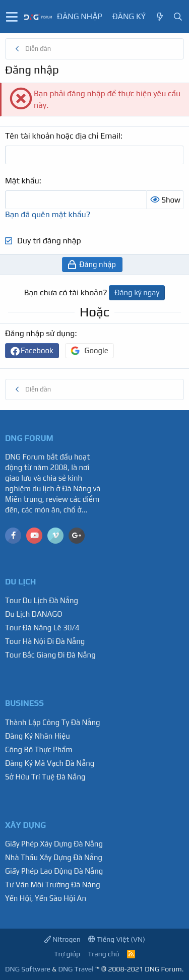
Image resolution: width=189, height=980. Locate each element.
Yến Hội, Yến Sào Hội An (46, 898)
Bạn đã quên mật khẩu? (48, 214)
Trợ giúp (67, 954)
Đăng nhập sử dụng (40, 333)
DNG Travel (76, 969)
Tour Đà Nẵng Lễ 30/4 (42, 628)
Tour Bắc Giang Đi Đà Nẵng (50, 655)
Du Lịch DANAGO (34, 614)
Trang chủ (103, 954)
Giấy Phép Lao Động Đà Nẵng (54, 871)
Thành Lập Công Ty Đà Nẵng (53, 722)
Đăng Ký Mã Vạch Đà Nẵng (50, 763)
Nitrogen (62, 939)
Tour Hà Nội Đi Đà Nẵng (45, 641)
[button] (12, 17)
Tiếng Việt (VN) (117, 939)
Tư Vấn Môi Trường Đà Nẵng (53, 885)
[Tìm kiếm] (178, 17)
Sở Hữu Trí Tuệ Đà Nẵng (45, 777)
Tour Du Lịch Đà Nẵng (42, 600)
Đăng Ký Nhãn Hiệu (38, 736)
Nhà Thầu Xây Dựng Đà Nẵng (54, 857)
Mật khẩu (22, 181)
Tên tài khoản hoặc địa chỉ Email (63, 136)
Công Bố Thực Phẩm (39, 749)
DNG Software (28, 969)
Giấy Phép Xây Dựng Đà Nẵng (54, 844)
